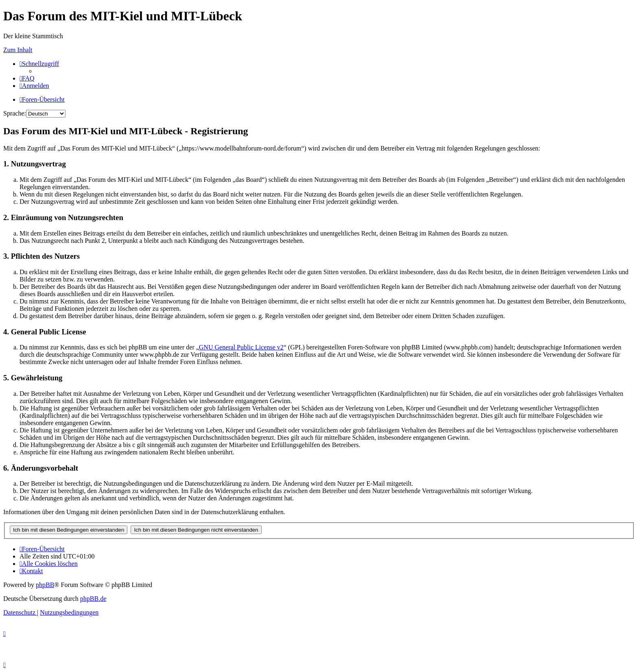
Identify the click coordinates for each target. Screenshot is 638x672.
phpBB (45, 585)
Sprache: (15, 113)
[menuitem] (27, 78)
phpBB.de (93, 599)
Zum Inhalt (18, 50)
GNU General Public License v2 (241, 347)
